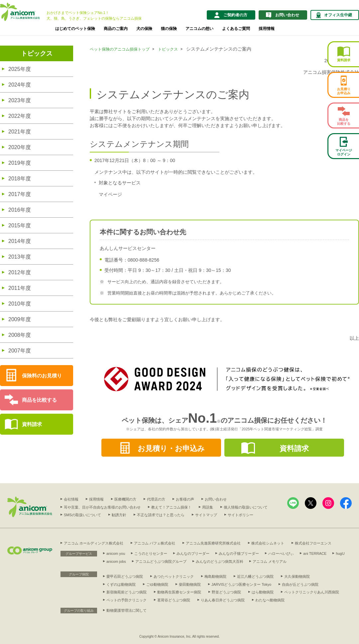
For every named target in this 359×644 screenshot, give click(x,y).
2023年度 (20, 100)
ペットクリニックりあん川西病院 (312, 592)
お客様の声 (185, 499)
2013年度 (20, 257)
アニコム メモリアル (270, 561)
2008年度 (20, 335)
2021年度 (20, 132)
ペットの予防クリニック (126, 600)
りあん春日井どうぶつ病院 (223, 600)
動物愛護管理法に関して (126, 610)
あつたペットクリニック (174, 576)
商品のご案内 (116, 29)
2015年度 (20, 225)
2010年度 (20, 304)
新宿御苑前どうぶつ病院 (126, 592)
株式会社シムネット (268, 543)
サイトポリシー (240, 515)
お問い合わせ (216, 499)
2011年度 (20, 288)
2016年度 (20, 210)
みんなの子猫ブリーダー (239, 553)
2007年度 (20, 351)
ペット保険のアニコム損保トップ (120, 49)
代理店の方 (156, 499)
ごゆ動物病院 (157, 584)
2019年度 (20, 163)
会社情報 (71, 499)
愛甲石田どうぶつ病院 (125, 576)
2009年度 (20, 319)
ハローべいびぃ (281, 553)
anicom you (116, 553)
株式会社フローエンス (313, 543)
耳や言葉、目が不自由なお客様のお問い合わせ (102, 507)
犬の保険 (144, 29)
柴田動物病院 (190, 584)
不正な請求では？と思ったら (161, 515)
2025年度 (20, 69)
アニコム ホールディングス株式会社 (94, 543)
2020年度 (20, 147)
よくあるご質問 (236, 29)
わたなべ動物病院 (270, 600)
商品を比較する (39, 400)
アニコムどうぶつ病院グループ (161, 561)
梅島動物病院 (215, 576)
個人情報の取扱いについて (246, 507)
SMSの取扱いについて (82, 515)
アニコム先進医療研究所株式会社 (213, 543)
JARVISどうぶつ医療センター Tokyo (241, 584)
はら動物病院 (263, 592)
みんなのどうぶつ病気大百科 (220, 561)
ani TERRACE (315, 553)
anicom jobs (116, 561)
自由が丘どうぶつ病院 (300, 584)
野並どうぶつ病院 (226, 592)
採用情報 (267, 29)
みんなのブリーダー (193, 553)
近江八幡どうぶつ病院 (255, 576)
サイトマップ (206, 515)
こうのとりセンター (151, 553)
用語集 (208, 507)
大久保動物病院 (297, 576)
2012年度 (20, 272)
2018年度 (20, 179)
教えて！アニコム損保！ (171, 507)
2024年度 (20, 85)
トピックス (37, 53)
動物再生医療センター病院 (179, 592)
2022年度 (20, 116)
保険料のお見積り (42, 376)
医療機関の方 (125, 499)
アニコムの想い (199, 29)
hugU (340, 553)
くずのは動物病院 (121, 584)
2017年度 (20, 194)
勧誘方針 (119, 515)
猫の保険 (169, 29)
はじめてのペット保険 (75, 29)
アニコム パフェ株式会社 (155, 543)
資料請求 (32, 424)
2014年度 (20, 241)
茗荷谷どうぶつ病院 (174, 600)
